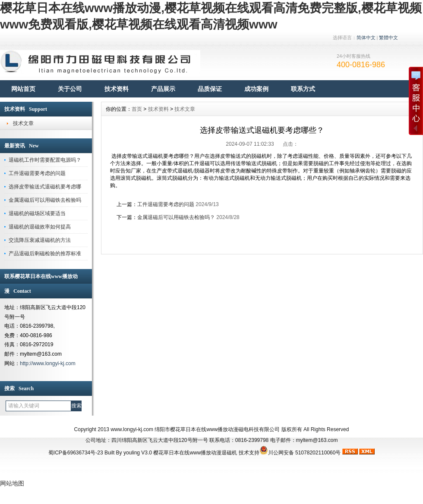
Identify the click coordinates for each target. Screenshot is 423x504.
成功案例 (256, 89)
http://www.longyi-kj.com (48, 363)
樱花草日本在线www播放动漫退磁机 (195, 453)
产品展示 (163, 89)
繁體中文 (388, 38)
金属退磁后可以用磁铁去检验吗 (45, 200)
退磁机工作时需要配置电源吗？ (45, 160)
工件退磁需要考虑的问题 (37, 173)
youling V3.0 (138, 453)
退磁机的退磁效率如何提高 (40, 227)
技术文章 (23, 123)
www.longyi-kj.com (132, 429)
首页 (137, 109)
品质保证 (210, 89)
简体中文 (366, 38)
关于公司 (70, 89)
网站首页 (23, 89)
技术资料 (117, 89)
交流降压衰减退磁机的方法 (40, 240)
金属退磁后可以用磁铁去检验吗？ (176, 217)
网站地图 (12, 483)
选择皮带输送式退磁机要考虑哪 (45, 187)
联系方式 (303, 89)
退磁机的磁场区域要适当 (37, 213)
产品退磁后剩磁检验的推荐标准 (45, 254)
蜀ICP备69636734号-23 (76, 453)
